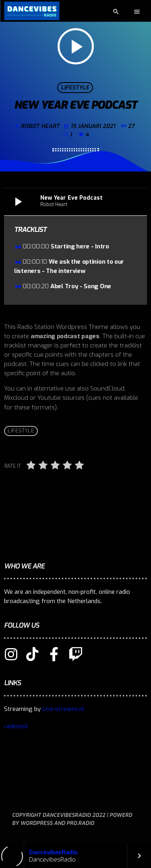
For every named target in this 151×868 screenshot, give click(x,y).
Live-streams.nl (63, 709)
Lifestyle (75, 88)
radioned (16, 726)
